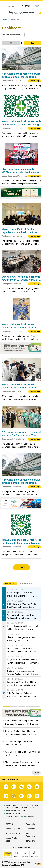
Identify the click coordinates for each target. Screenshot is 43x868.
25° (27, 6)
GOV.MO (9, 824)
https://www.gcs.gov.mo (16, 811)
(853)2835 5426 (30, 817)
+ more (36, 773)
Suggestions (31, 824)
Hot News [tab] (10, 584)
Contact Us (31, 829)
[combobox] (13, 35)
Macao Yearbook (13, 833)
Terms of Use (32, 841)
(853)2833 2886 (12, 817)
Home (4, 20)
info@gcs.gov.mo (13, 814)
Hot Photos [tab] (26, 584)
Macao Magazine (13, 829)
